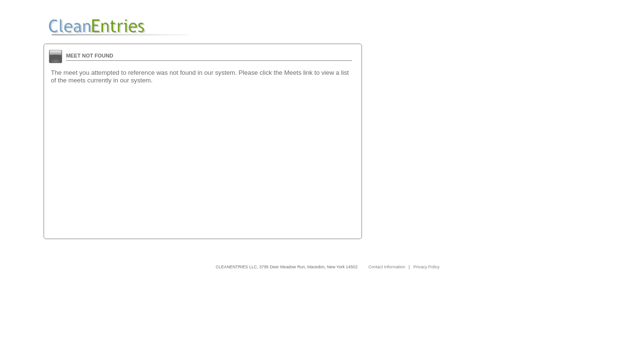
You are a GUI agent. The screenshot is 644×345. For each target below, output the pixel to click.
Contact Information (387, 267)
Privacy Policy (426, 267)
